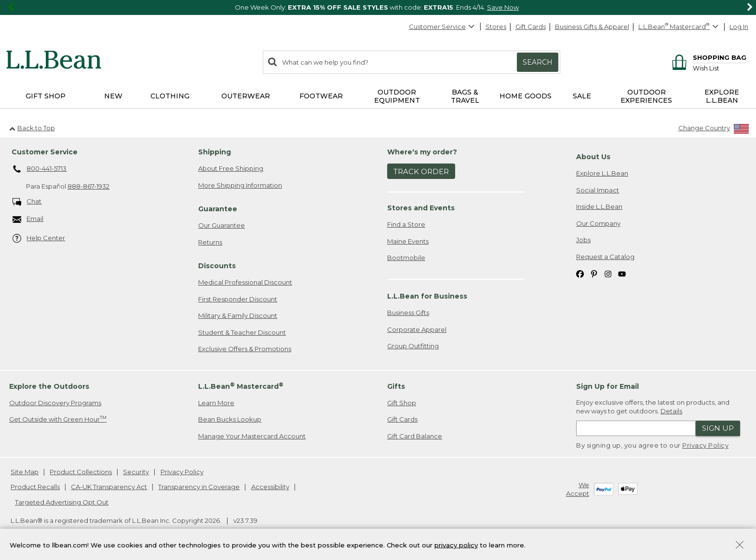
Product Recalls (35, 487)
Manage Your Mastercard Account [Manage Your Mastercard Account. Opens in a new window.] (252, 436)
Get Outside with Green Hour (58, 419)
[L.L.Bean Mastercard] (680, 27)
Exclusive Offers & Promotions (245, 349)
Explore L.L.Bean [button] (722, 96)
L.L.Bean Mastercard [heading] (241, 386)
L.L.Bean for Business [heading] (427, 296)
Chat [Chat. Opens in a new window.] (27, 202)
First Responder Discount (238, 299)
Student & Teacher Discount (242, 332)
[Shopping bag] (708, 57)
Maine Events (408, 241)
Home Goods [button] (526, 96)
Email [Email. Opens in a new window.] (28, 219)
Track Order (421, 171)
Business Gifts (408, 313)
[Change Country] (714, 130)
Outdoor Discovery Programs (55, 403)
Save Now (503, 7)
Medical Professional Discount (245, 282)
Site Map (25, 472)
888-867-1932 (88, 186)
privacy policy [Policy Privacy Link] (456, 545)
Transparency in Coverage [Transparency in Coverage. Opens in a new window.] (199, 487)
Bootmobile (406, 258)
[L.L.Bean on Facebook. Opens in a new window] (580, 274)
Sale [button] (582, 96)
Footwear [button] (321, 96)
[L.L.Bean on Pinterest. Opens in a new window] (594, 274)
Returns (210, 242)
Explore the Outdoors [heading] (49, 386)
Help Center (39, 239)
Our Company (598, 223)
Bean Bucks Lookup (230, 419)
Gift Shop (402, 403)
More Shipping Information (240, 185)
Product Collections (81, 472)
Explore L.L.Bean (602, 173)
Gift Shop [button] (46, 96)
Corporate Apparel (417, 329)
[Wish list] (720, 68)
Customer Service (442, 27)
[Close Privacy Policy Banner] (740, 546)
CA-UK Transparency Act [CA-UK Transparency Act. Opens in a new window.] (109, 487)
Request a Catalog (605, 257)
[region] (378, 7)
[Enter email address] (636, 428)
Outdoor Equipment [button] (397, 96)
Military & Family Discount (238, 315)
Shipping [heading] (215, 152)
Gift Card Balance (415, 436)
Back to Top (32, 128)
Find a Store (406, 224)
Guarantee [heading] (218, 209)
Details (671, 411)
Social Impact (598, 190)
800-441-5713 (40, 169)
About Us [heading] (593, 157)
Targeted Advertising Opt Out (62, 502)
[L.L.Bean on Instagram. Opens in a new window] (608, 274)
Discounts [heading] (217, 266)
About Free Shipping (231, 168)
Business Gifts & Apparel (592, 27)
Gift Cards (531, 27)
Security (136, 472)
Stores (496, 27)
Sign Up (718, 428)
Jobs (583, 240)
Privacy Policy (705, 445)
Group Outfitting (413, 346)
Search (538, 62)
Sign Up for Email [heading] (607, 386)
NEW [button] (113, 96)
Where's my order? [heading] (422, 152)
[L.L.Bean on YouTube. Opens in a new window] (622, 274)
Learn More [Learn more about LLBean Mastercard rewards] (216, 403)
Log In (739, 27)
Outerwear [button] (246, 96)
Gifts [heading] (396, 386)
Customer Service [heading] (45, 152)
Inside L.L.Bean (599, 206)
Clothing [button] (170, 96)
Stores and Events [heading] (421, 208)
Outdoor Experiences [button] (646, 96)
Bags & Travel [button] (465, 96)
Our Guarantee (222, 225)
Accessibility (270, 487)
